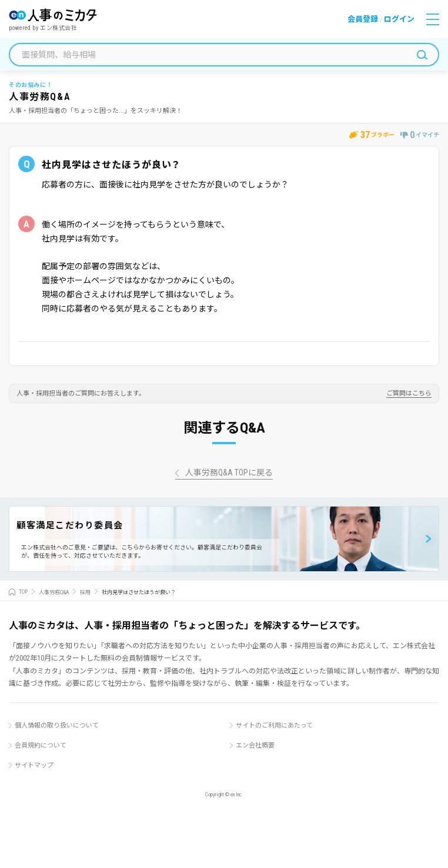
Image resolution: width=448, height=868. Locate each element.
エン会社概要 (255, 745)
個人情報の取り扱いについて (57, 725)
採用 (85, 592)
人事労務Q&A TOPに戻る (229, 473)
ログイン (399, 19)
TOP (23, 592)
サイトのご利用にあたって (274, 725)
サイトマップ (34, 765)
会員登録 (363, 19)
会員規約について (41, 745)
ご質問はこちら (409, 394)
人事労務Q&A (54, 592)
